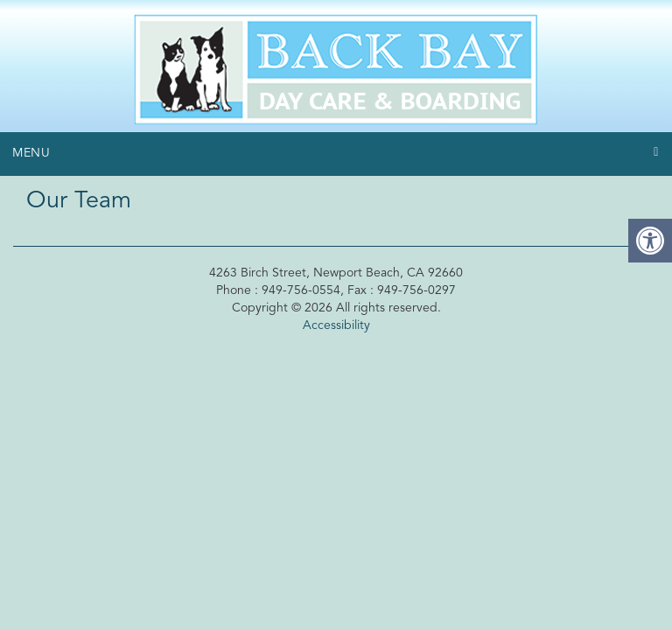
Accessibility (336, 325)
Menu (31, 153)
